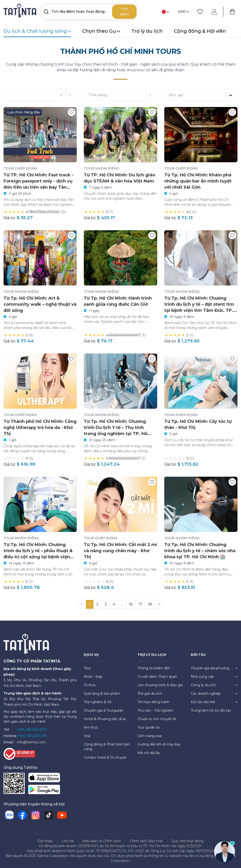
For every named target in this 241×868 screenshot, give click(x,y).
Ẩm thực (91, 727)
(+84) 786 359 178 (32, 736)
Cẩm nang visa (150, 736)
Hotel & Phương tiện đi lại (105, 719)
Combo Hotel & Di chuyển (105, 757)
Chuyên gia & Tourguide (103, 710)
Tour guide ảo (149, 727)
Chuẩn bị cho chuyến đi (157, 719)
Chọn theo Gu (101, 31)
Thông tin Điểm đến (154, 668)
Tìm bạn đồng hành (153, 702)
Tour (87, 668)
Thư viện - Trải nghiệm (155, 710)
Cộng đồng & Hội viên (200, 31)
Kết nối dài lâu (149, 753)
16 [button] (131, 604)
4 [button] (114, 604)
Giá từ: (10, 218)
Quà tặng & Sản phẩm (102, 694)
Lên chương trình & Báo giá (160, 685)
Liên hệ (68, 841)
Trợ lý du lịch (147, 31)
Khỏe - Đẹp (93, 677)
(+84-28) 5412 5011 (32, 729)
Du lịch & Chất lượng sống (37, 31)
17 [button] (140, 604)
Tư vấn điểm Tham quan (157, 677)
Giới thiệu (45, 841)
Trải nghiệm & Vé (98, 702)
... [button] (122, 604)
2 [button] (97, 604)
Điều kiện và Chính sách (102, 841)
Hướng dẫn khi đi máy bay (159, 744)
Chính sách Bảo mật (146, 841)
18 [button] (150, 604)
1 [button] (90, 604)
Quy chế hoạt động (187, 841)
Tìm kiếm (124, 12)
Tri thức (90, 685)
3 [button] (106, 604)
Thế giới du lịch (150, 694)
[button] (159, 604)
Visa (87, 736)
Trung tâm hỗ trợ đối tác (211, 710)
